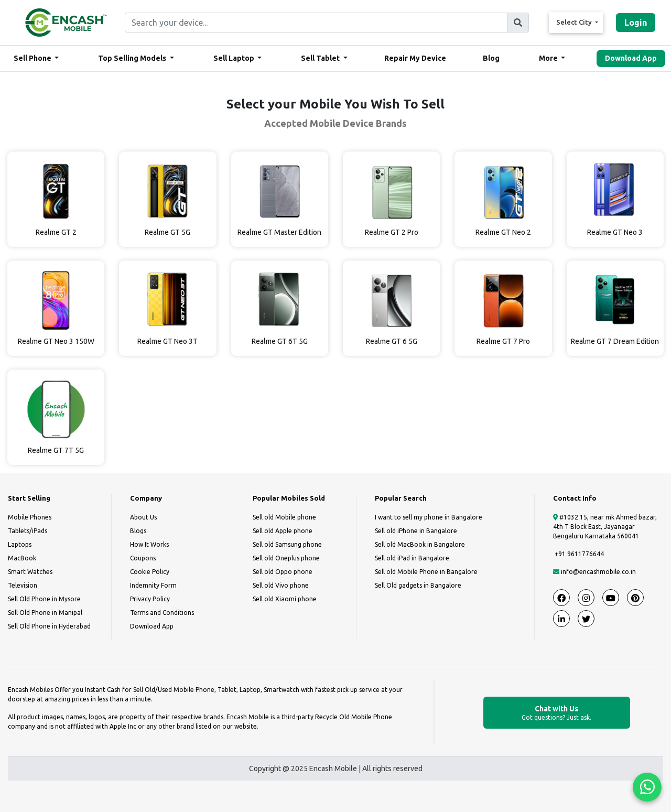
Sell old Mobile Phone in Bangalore (426, 572)
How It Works (149, 544)
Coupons (143, 558)
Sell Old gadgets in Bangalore (418, 585)
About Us (143, 517)
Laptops (20, 544)
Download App (631, 58)
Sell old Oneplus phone (286, 558)
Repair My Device (415, 58)
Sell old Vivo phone (281, 585)
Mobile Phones (30, 517)
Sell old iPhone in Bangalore (416, 531)
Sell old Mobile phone (284, 517)
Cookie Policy (150, 572)
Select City (575, 22)
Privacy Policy (150, 599)
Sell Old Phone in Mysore (44, 599)
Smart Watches (30, 572)
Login (636, 23)
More (549, 58)
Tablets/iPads (28, 531)
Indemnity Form (153, 585)
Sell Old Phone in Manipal (45, 613)
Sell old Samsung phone (287, 544)
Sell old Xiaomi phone (285, 599)
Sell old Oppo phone (283, 572)
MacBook (22, 558)
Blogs (138, 531)
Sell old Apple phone (283, 531)
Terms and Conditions (162, 613)
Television (23, 585)
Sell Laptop (235, 58)
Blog (491, 58)
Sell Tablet (321, 58)
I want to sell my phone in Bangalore (429, 517)
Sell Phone (33, 58)
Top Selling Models (133, 58)
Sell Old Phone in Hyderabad (49, 626)
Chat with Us (557, 713)
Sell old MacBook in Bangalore (420, 544)
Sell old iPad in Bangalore (412, 558)
